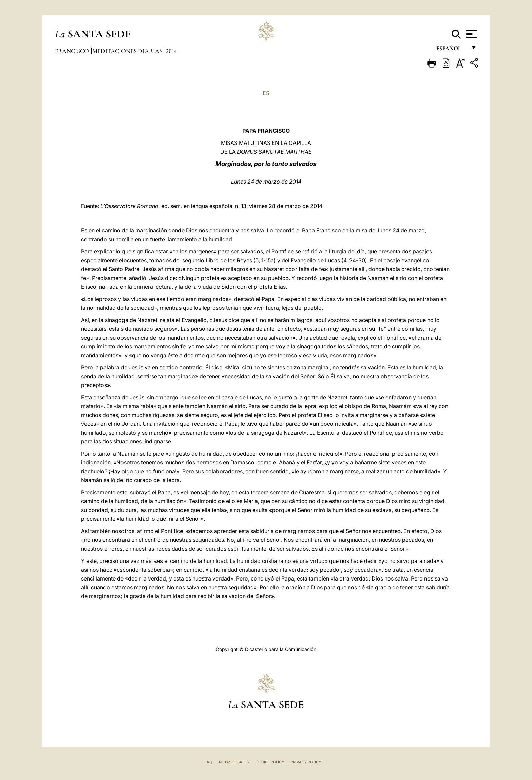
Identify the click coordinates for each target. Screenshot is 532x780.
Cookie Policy (270, 762)
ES (266, 93)
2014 (171, 51)
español (451, 50)
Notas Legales (234, 762)
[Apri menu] (471, 34)
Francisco (73, 51)
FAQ (208, 762)
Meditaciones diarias (128, 51)
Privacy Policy (306, 762)
